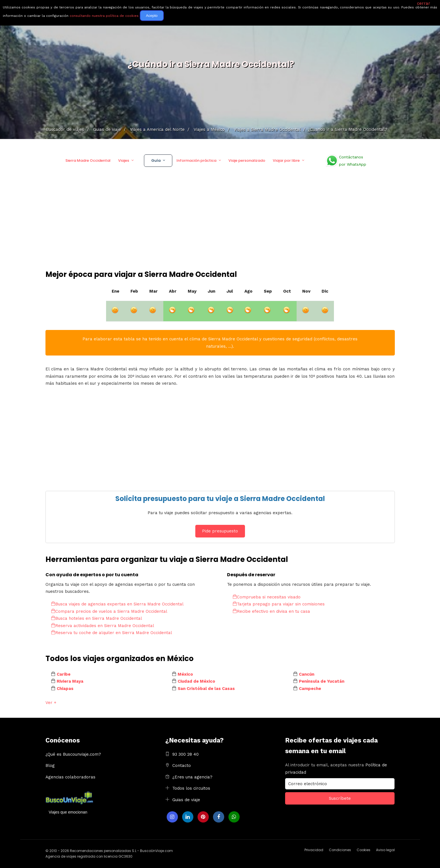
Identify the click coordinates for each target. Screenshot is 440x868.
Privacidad (314, 850)
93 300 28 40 (185, 754)
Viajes (124, 160)
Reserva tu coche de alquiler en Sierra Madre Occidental (112, 633)
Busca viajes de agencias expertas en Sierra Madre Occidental (117, 604)
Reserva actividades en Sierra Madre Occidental (103, 626)
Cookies (364, 850)
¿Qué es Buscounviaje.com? (73, 754)
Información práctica (196, 160)
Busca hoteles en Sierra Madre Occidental (97, 618)
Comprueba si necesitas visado (267, 597)
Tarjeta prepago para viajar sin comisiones (279, 604)
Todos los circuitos (191, 788)
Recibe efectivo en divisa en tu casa (271, 611)
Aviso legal (385, 850)
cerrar (424, 3)
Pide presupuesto (220, 531)
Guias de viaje (186, 800)
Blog (50, 766)
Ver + (51, 703)
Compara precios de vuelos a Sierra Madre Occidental (109, 611)
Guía (156, 160)
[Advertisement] (220, 227)
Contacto (182, 766)
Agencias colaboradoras (70, 777)
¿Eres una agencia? (192, 777)
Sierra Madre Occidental (88, 160)
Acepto (152, 16)
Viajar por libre (286, 160)
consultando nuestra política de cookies (104, 16)
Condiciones (340, 850)
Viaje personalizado (247, 160)
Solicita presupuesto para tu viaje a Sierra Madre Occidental (220, 499)
